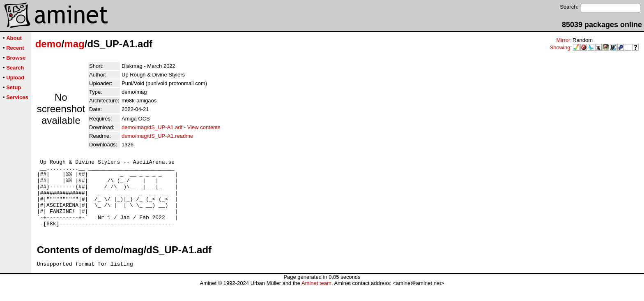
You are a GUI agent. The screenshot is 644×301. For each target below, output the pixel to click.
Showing (560, 47)
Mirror (563, 40)
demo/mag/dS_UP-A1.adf (152, 127)
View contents (204, 127)
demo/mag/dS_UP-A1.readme (157, 136)
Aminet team (316, 298)
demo (48, 44)
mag (74, 44)
